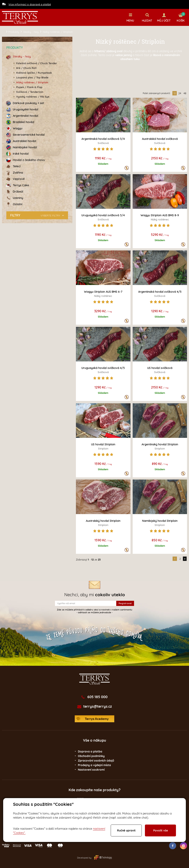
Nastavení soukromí (91, 769)
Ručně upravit (126, 830)
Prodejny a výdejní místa (94, 765)
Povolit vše (161, 830)
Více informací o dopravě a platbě (30, 4)
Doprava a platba (90, 751)
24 (180, 93)
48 (185, 93)
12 (175, 93)
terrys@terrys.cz (98, 706)
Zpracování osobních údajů (96, 760)
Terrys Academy (94, 719)
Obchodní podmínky (91, 756)
